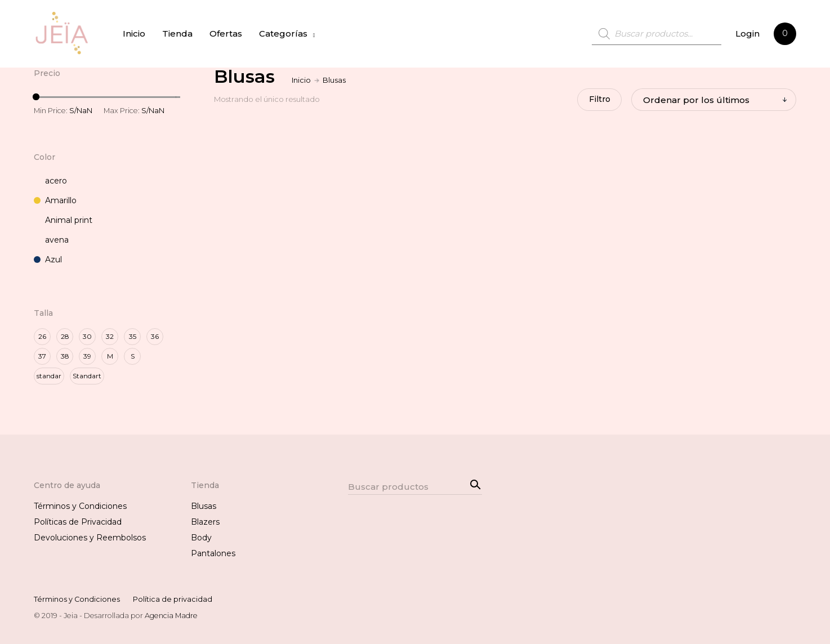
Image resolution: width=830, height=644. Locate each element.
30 (87, 336)
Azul (48, 260)
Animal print (63, 220)
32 (110, 336)
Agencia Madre (171, 615)
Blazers (205, 522)
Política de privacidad (173, 599)
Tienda (179, 33)
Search (474, 483)
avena (51, 240)
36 (155, 336)
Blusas (204, 506)
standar (49, 376)
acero (50, 181)
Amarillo (55, 200)
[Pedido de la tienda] (714, 100)
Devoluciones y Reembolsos (90, 538)
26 (42, 336)
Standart (87, 376)
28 (65, 336)
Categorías (285, 33)
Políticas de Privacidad (78, 522)
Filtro (597, 100)
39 (87, 356)
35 (133, 336)
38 (65, 356)
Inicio (136, 33)
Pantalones (213, 553)
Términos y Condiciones (80, 506)
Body (201, 538)
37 (42, 356)
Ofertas (227, 33)
